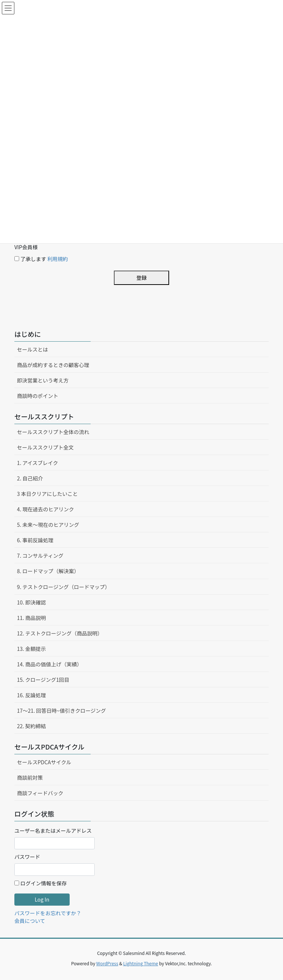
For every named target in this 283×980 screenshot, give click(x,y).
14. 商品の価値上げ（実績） (50, 664)
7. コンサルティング (40, 556)
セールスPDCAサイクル (44, 762)
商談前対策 (30, 778)
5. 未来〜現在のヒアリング (48, 525)
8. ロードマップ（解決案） (48, 571)
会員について (30, 921)
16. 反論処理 (32, 695)
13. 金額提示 (32, 649)
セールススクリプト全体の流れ (53, 432)
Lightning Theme (141, 963)
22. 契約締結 (32, 726)
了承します (41, 259)
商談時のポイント (38, 396)
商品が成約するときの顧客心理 (53, 365)
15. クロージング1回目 (43, 680)
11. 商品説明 (32, 618)
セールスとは (32, 349)
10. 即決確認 (32, 602)
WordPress (107, 963)
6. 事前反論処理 (35, 540)
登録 (141, 278)
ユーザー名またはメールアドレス (53, 831)
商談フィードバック (40, 793)
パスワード (27, 857)
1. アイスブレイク (37, 463)
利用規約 (57, 259)
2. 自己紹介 (30, 478)
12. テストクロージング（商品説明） (60, 633)
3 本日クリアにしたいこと (47, 494)
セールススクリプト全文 (45, 447)
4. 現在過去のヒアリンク (46, 509)
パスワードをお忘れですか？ (48, 913)
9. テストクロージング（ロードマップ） (64, 587)
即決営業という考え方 (43, 380)
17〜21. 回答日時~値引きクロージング (62, 711)
